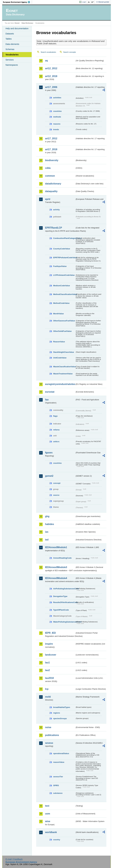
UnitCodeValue (60, 358)
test (47, 806)
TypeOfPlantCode (61, 610)
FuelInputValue (60, 266)
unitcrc (56, 442)
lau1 (47, 663)
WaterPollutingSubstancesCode (64, 622)
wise (48, 821)
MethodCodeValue (61, 303)
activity (56, 210)
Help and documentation (17, 28)
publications (52, 735)
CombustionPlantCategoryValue (64, 238)
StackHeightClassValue (64, 352)
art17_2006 (51, 87)
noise (48, 727)
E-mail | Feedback (14, 859)
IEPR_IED (50, 633)
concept (57, 483)
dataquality (51, 191)
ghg (47, 516)
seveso (49, 743)
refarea (56, 430)
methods (57, 117)
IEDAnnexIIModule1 (56, 547)
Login (84, 2)
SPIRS (56, 785)
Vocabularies (12, 55)
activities (57, 98)
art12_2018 (51, 76)
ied (47, 540)
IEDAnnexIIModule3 (56, 567)
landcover (51, 655)
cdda (48, 168)
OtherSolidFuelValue (62, 331)
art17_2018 (51, 149)
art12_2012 (51, 68)
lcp (47, 689)
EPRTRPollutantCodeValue (64, 258)
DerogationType (60, 596)
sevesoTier (58, 777)
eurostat (50, 392)
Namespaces (12, 65)
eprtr (48, 199)
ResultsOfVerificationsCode (64, 602)
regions (56, 713)
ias (47, 532)
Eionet (17, 23)
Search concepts (70, 52)
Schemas (10, 49)
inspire (49, 644)
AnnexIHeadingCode (62, 558)
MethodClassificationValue (64, 294)
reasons (57, 124)
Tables (9, 39)
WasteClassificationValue (64, 367)
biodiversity (52, 160)
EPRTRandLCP (53, 228)
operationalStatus (61, 753)
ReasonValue (59, 342)
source (56, 495)
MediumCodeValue (62, 286)
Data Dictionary (27, 23)
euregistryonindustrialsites (60, 384)
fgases (49, 453)
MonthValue (58, 314)
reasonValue (59, 762)
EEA (18, 2)
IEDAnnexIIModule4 (56, 578)
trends (56, 129)
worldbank (51, 832)
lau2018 (49, 678)
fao (47, 400)
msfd (48, 697)
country (57, 840)
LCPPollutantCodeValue (64, 275)
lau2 (47, 670)
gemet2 (49, 476)
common (50, 176)
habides (49, 524)
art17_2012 (51, 138)
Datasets (10, 34)
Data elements (12, 44)
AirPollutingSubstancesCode (64, 589)
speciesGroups (60, 718)
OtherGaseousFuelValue (64, 321)
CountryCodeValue (62, 249)
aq (46, 61)
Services (9, 60)
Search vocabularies (48, 52)
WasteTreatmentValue (63, 374)
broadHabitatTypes (62, 707)
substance (58, 793)
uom (48, 814)
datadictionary (53, 184)
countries (57, 111)
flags (55, 416)
